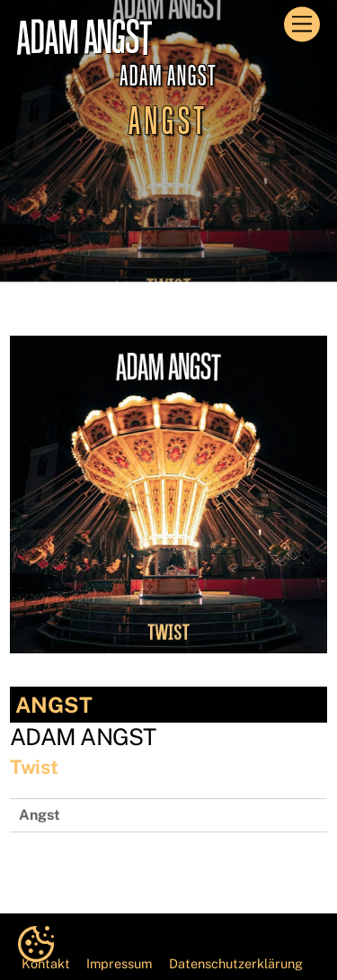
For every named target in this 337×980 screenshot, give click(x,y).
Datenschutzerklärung (236, 963)
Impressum (119, 963)
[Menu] (302, 25)
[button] (36, 944)
